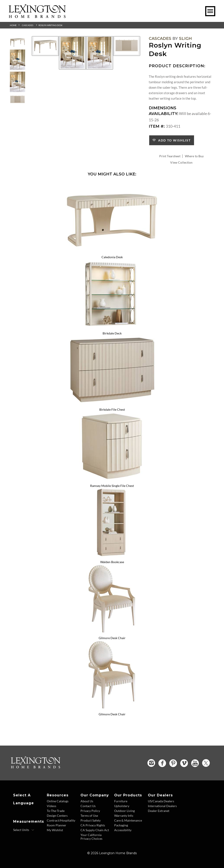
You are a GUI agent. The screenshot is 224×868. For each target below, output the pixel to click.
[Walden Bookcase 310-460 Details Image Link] (112, 556)
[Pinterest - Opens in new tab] (173, 763)
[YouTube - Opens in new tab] (195, 763)
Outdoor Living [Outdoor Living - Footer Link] (124, 811)
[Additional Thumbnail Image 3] (17, 82)
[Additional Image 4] (127, 46)
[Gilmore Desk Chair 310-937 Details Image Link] (112, 632)
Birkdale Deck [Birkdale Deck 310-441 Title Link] (112, 333)
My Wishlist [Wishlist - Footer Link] (55, 830)
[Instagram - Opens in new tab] (151, 763)
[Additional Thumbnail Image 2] (17, 60)
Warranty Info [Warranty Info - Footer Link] (124, 816)
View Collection (181, 162)
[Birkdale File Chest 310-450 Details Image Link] (112, 404)
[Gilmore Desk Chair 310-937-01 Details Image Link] (112, 708)
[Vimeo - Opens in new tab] (184, 763)
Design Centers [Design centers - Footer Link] (57, 816)
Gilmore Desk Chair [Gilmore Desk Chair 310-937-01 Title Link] (112, 714)
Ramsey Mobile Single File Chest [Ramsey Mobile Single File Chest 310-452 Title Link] (112, 486)
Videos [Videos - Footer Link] (52, 806)
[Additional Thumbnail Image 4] (17, 100)
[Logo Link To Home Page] (37, 16)
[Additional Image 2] (72, 53)
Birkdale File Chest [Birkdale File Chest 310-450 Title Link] (112, 409)
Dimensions (163, 108)
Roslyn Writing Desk (51, 25)
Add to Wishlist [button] (173, 140)
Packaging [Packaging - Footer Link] (121, 825)
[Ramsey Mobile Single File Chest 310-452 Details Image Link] (112, 480)
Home (13, 25)
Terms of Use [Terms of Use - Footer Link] (89, 816)
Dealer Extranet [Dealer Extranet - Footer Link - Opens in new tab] (159, 811)
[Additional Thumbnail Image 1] (17, 42)
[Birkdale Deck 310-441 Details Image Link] (112, 327)
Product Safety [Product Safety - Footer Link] (91, 820)
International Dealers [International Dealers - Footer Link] (162, 806)
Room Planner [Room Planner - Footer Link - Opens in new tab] (57, 825)
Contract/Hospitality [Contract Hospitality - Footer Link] (61, 820)
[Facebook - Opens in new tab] (162, 763)
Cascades (28, 25)
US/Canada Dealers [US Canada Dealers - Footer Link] (161, 801)
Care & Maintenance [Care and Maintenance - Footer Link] (128, 820)
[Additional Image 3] (100, 53)
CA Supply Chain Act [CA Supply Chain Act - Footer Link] (95, 830)
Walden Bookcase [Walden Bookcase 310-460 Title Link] (112, 562)
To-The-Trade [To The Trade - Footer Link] (56, 811)
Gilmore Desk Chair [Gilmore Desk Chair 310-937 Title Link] (112, 638)
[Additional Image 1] (45, 46)
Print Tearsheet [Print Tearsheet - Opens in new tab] (170, 156)
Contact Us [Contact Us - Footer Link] (88, 806)
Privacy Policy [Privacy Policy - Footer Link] (90, 811)
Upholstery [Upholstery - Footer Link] (122, 806)
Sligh (185, 39)
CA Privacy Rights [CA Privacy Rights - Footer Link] (93, 825)
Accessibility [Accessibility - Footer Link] (123, 830)
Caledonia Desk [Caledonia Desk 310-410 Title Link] (112, 257)
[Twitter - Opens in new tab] (206, 763)
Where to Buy (194, 156)
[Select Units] (24, 830)
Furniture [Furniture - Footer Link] (121, 801)
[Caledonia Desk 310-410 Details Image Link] (112, 251)
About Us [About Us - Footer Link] (87, 801)
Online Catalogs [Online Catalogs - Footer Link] (58, 801)
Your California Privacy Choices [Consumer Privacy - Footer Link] (91, 837)
